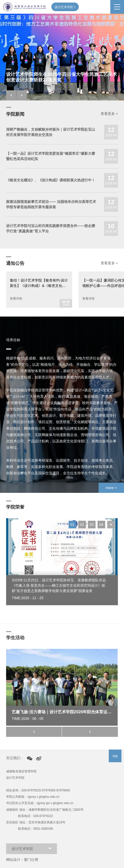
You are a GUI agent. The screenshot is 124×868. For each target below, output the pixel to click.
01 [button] (72, 525)
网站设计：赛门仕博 (22, 860)
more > (111, 488)
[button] (11, 95)
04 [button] (101, 525)
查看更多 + (109, 114)
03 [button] (92, 525)
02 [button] (82, 525)
